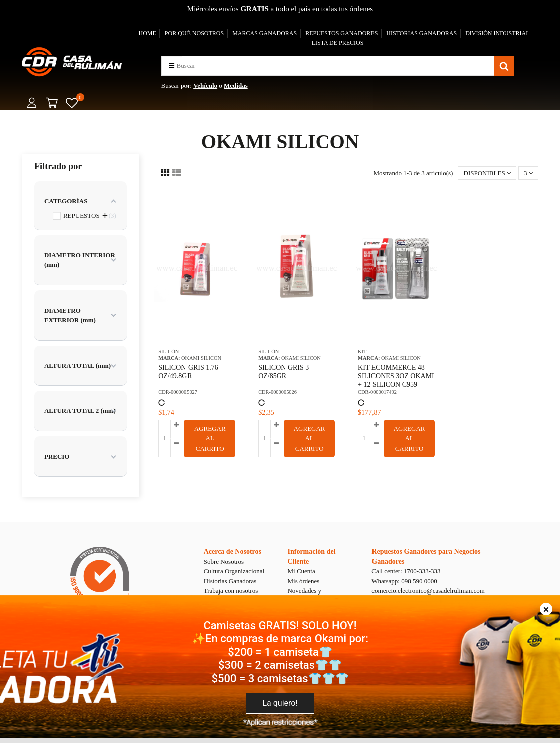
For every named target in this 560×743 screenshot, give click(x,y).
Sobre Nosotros (224, 562)
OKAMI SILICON (201, 358)
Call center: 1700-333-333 (406, 571)
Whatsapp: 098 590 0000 (404, 581)
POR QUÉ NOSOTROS (194, 33)
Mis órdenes (303, 581)
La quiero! (280, 703)
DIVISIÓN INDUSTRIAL (497, 33)
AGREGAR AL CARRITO (210, 438)
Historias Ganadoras (230, 581)
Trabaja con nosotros (231, 591)
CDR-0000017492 (377, 392)
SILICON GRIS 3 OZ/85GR (284, 372)
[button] (172, 65)
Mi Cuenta (301, 571)
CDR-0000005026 (277, 392)
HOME (147, 33)
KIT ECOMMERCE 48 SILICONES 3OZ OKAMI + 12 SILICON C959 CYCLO (396, 380)
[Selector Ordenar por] (487, 173)
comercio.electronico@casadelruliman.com (428, 591)
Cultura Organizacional (234, 571)
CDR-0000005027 (178, 392)
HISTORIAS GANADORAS (421, 33)
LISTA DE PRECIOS (338, 43)
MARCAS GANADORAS (264, 33)
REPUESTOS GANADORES (341, 33)
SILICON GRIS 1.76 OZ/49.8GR (188, 372)
